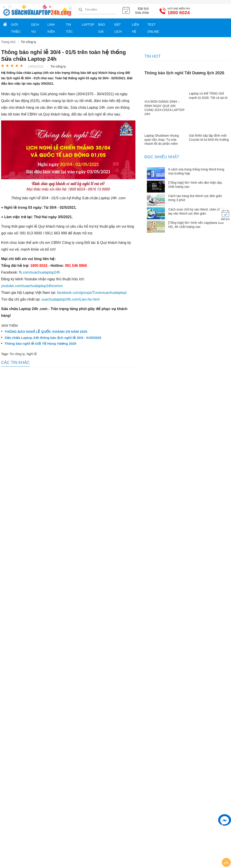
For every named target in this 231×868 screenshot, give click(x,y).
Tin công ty (17, 354)
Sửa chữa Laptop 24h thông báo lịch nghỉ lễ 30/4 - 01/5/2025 (53, 338)
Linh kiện (51, 28)
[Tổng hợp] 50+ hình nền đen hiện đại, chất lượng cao (195, 185)
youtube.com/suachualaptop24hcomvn (32, 286)
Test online (153, 28)
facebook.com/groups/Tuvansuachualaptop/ (92, 293)
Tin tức (69, 28)
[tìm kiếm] (81, 10)
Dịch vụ (35, 28)
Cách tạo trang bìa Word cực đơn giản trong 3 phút (195, 198)
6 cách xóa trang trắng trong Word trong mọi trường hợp (196, 171)
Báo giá (102, 28)
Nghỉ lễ (32, 354)
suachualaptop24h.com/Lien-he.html (71, 299)
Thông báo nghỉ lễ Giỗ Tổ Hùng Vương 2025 (40, 344)
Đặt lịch (118, 28)
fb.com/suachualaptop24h (39, 272)
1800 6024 (179, 13)
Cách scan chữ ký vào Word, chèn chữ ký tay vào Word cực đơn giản (197, 211)
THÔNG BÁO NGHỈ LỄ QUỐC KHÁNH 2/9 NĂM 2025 (46, 332)
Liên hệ (136, 28)
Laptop (88, 25)
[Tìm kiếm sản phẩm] (97, 10)
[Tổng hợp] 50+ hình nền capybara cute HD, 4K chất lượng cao (196, 225)
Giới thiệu (16, 28)
